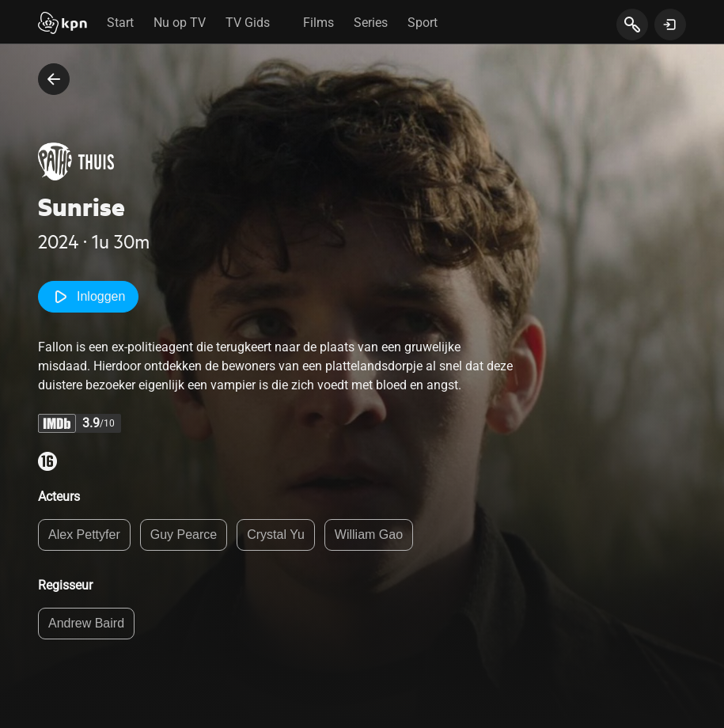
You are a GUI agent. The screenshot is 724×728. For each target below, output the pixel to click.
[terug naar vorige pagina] (54, 79)
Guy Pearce (184, 535)
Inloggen (88, 297)
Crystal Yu (276, 535)
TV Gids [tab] (248, 23)
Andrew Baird (86, 623)
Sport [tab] (423, 23)
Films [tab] (318, 23)
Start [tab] (120, 23)
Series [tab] (371, 23)
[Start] (63, 25)
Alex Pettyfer (84, 535)
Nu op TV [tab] (180, 23)
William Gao (369, 535)
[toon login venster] (670, 25)
